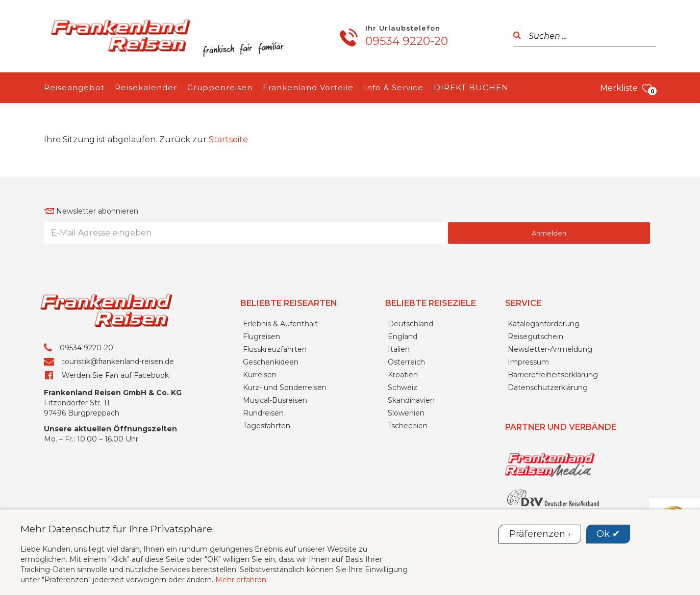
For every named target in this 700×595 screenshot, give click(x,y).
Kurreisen (260, 375)
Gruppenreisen (220, 87)
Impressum (528, 362)
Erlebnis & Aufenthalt (280, 324)
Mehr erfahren (241, 580)
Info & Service (394, 87)
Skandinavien (411, 400)
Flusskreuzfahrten (275, 349)
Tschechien (408, 426)
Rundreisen (263, 413)
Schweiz (403, 387)
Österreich (406, 362)
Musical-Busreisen (275, 400)
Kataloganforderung (544, 324)
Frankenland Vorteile (308, 87)
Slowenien (406, 413)
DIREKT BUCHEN (471, 87)
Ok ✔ (608, 534)
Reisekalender (146, 87)
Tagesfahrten (267, 426)
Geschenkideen (271, 362)
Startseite (228, 139)
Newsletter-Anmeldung (550, 349)
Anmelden (549, 233)
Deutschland (410, 324)
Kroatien (403, 375)
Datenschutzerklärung (548, 387)
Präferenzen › (540, 534)
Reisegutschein (535, 337)
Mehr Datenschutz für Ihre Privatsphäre (116, 529)
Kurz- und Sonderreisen (285, 387)
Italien (399, 349)
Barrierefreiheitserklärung (553, 375)
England (403, 337)
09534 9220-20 (407, 41)
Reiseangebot (74, 87)
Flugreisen (261, 337)
